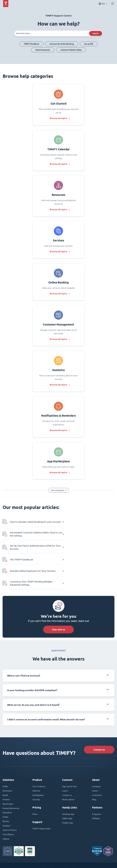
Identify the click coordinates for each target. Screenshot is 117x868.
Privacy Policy (74, 861)
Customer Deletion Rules (71, 50)
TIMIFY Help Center (42, 801)
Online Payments (43, 50)
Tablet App (67, 791)
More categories (58, 495)
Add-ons (36, 763)
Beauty (6, 794)
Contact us (98, 721)
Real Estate (8, 776)
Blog (94, 772)
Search (96, 33)
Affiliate (96, 791)
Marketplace (38, 767)
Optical (6, 812)
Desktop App (68, 786)
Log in (65, 763)
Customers (97, 767)
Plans (35, 786)
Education (7, 785)
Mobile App (68, 795)
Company (96, 758)
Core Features (39, 758)
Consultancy (8, 807)
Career (95, 763)
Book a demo (68, 772)
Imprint (40, 861)
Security (36, 772)
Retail (5, 767)
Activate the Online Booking (62, 44)
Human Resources (11, 781)
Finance (6, 772)
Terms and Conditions (56, 861)
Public (5, 789)
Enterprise (7, 763)
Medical (6, 798)
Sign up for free (69, 758)
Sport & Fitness (10, 803)
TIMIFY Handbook (31, 44)
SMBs (5, 758)
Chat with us (58, 601)
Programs (97, 786)
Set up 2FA (89, 44)
